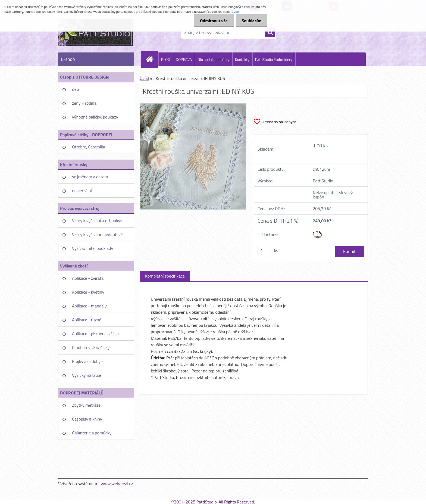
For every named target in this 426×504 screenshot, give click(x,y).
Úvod (144, 78)
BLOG (166, 59)
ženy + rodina (84, 103)
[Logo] (95, 32)
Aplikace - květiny (88, 292)
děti (76, 89)
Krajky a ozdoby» (87, 361)
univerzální (82, 191)
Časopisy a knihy (87, 419)
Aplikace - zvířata (88, 278)
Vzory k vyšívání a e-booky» (97, 220)
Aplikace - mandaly (89, 306)
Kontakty (242, 59)
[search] (270, 33)
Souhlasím (251, 21)
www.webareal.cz (117, 484)
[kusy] (264, 251)
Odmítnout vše (211, 21)
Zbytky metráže (86, 405)
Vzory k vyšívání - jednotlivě (97, 234)
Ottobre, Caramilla (89, 147)
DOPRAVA (184, 59)
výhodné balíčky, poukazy (95, 117)
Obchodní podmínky (213, 59)
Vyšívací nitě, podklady (93, 248)
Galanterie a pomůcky (92, 433)
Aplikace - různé (87, 320)
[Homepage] (152, 59)
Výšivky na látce (87, 375)
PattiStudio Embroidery (274, 59)
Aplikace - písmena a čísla (95, 334)
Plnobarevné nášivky (91, 347)
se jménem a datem (90, 177)
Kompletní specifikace (165, 276)
